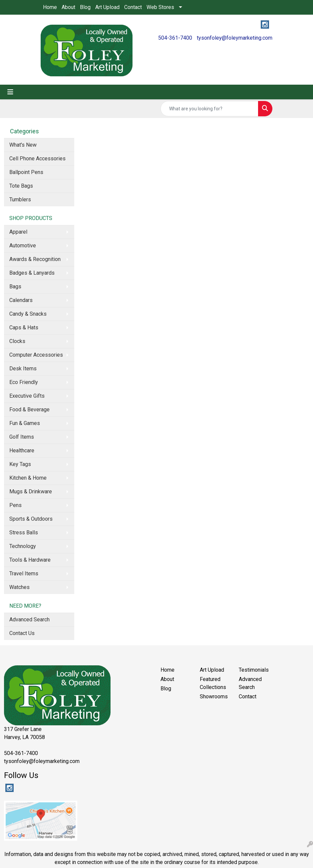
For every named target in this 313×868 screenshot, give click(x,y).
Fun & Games (25, 423)
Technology (23, 546)
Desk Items (23, 368)
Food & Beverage (29, 409)
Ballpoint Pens (26, 172)
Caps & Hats (24, 327)
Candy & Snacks (28, 314)
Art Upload (107, 7)
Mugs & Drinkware (31, 491)
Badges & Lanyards (32, 273)
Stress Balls (24, 532)
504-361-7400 (175, 38)
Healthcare (22, 450)
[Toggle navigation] (10, 92)
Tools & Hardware (30, 560)
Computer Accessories (36, 355)
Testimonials (254, 670)
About (68, 7)
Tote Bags (21, 186)
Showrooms (214, 696)
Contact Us (22, 633)
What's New (23, 145)
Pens (15, 505)
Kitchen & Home (28, 478)
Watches (19, 587)
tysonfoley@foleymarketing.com (235, 38)
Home (50, 7)
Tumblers (20, 199)
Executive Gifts (27, 396)
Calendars (21, 300)
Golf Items (22, 437)
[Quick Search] (209, 109)
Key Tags (20, 464)
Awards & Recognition (35, 259)
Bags (15, 286)
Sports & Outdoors (31, 519)
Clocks (17, 341)
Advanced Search (29, 619)
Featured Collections (213, 683)
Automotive (23, 245)
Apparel (18, 232)
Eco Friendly (24, 382)
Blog (85, 7)
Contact (133, 7)
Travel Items (24, 573)
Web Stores (160, 7)
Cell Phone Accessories (37, 158)
